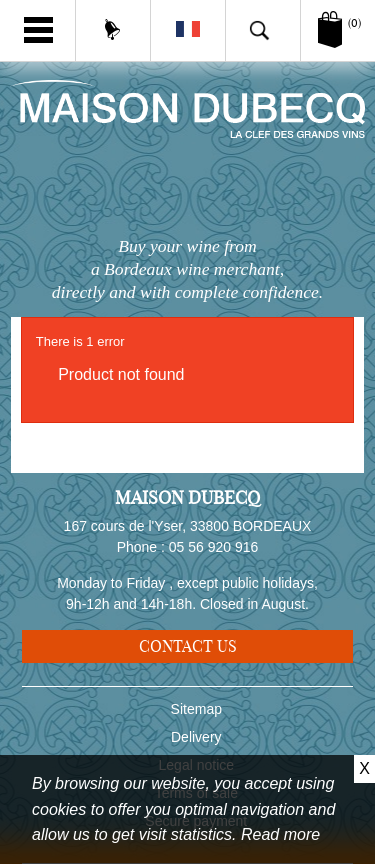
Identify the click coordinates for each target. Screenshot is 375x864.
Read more (280, 834)
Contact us (188, 646)
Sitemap (196, 709)
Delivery (196, 737)
